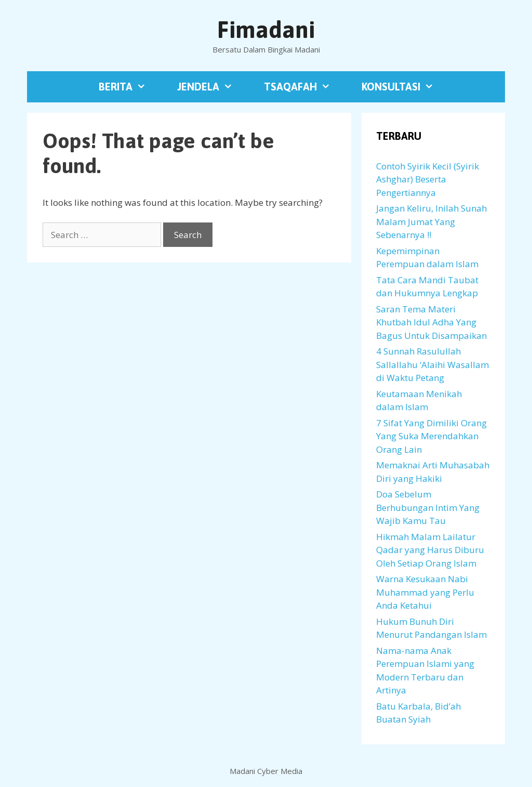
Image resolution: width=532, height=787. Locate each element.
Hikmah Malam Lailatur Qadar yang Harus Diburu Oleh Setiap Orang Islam (430, 550)
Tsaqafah (305, 87)
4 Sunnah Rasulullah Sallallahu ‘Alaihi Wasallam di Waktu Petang (433, 364)
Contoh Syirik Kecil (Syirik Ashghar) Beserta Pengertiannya (428, 179)
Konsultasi (405, 87)
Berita (130, 87)
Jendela (213, 87)
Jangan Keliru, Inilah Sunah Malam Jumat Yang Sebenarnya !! (431, 221)
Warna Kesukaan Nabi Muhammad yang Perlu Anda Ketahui (425, 592)
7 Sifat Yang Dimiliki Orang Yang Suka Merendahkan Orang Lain (431, 436)
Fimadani (266, 30)
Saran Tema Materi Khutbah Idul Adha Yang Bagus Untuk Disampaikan (431, 322)
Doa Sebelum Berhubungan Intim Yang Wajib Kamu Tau (428, 507)
